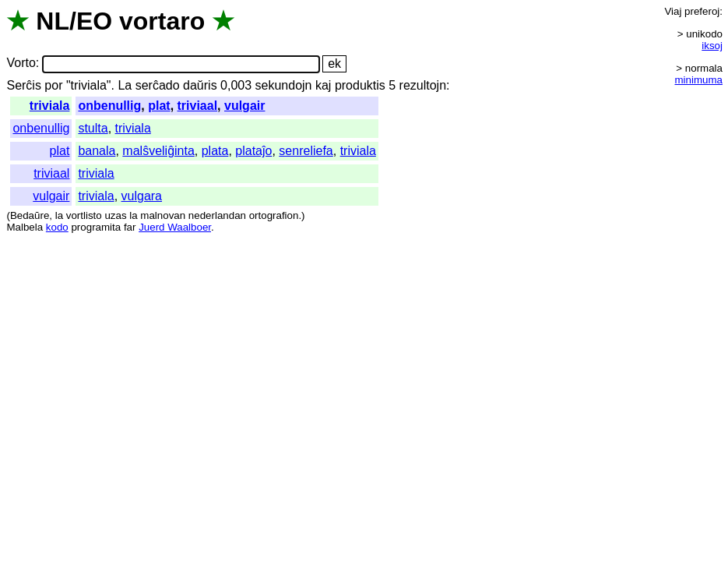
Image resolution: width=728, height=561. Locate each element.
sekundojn (284, 85)
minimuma (699, 80)
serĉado (158, 85)
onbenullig (109, 106)
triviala (50, 106)
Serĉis (23, 85)
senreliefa (306, 151)
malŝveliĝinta (158, 151)
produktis (360, 85)
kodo (57, 227)
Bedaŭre (30, 215)
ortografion (274, 215)
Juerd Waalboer (175, 227)
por (53, 85)
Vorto (21, 64)
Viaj (673, 11)
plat (159, 106)
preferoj (702, 11)
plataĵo (253, 151)
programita (96, 227)
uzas (115, 215)
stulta (93, 128)
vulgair (244, 106)
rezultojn (423, 85)
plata (215, 151)
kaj (323, 85)
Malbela (25, 227)
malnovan (163, 215)
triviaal (198, 106)
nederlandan (217, 215)
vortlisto (84, 215)
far (130, 227)
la (59, 215)
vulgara (142, 196)
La (125, 85)
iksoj (712, 46)
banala (97, 151)
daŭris (200, 85)
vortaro (162, 21)
